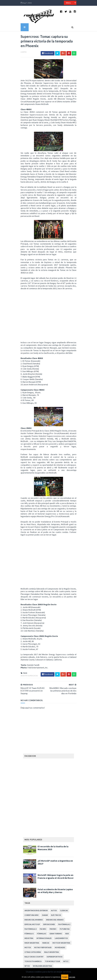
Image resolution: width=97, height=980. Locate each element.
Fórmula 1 (29, 895)
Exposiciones (49, 886)
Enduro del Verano (55, 882)
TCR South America (33, 923)
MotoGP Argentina (61, 905)
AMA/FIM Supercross (24, 637)
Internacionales (44, 900)
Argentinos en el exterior (36, 872)
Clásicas (64, 872)
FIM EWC (53, 891)
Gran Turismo (56, 895)
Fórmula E (42, 895)
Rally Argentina (52, 914)
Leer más (72, 977)
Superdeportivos (55, 919)
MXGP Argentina (32, 905)
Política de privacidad (33, 960)
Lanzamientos (61, 900)
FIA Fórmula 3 (30, 891)
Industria (29, 900)
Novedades (60, 909)
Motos (28, 909)
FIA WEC (43, 891)
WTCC (66, 923)
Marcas (46, 905)
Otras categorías (33, 914)
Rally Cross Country (34, 919)
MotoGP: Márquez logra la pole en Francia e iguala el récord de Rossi (55, 838)
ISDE (67, 895)
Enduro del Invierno (34, 882)
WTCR (27, 928)
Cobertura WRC (32, 877)
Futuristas (65, 891)
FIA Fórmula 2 (64, 886)
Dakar (45, 877)
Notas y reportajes (43, 909)
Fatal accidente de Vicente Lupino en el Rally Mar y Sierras (55, 853)
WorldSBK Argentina (42, 928)
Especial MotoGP (32, 886)
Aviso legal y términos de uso (36, 940)
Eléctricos (56, 877)
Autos (54, 872)
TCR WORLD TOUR (52, 923)
